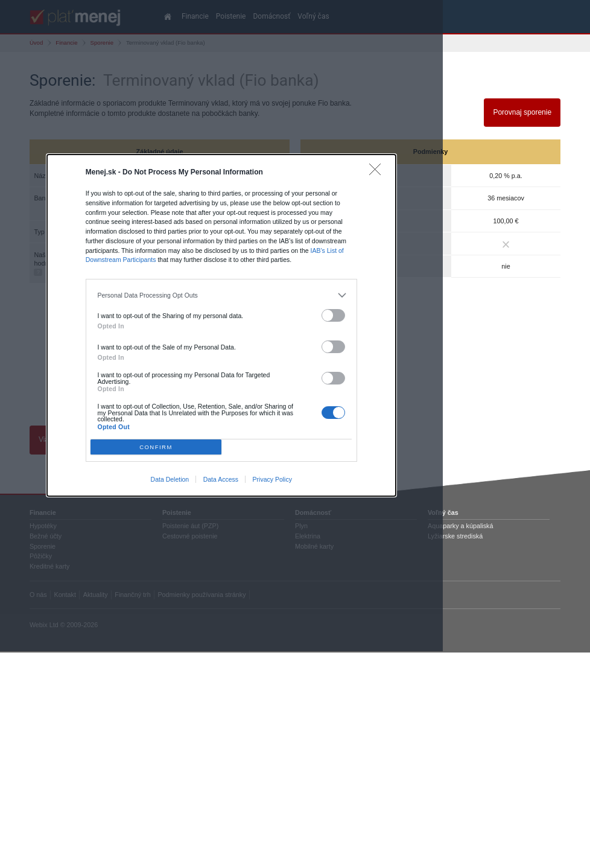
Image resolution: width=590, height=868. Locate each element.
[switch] (334, 315)
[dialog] (221, 325)
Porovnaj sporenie (522, 112)
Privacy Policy (272, 479)
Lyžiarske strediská (455, 536)
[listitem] (222, 295)
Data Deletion (170, 479)
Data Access (221, 479)
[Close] (378, 172)
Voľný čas (443, 512)
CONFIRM (156, 447)
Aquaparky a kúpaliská (460, 526)
